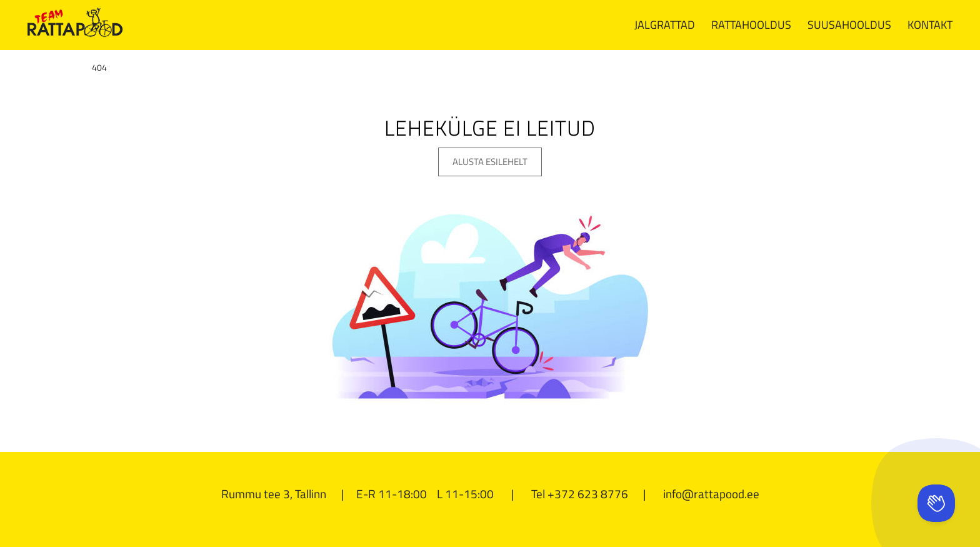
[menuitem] (665, 25)
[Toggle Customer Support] (936, 503)
